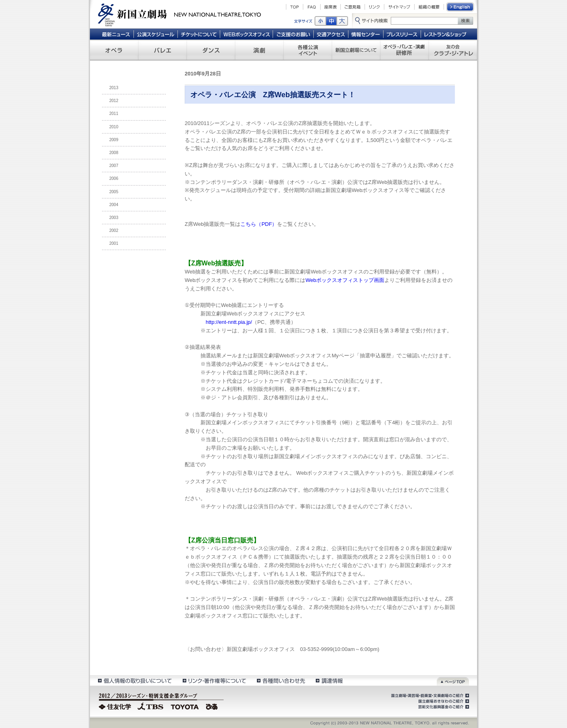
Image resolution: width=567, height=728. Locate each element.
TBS (150, 706)
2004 (114, 205)
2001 (114, 243)
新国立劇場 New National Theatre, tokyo (179, 14)
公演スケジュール (155, 34)
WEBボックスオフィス (247, 34)
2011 (114, 114)
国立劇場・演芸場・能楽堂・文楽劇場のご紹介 (429, 696)
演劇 (259, 50)
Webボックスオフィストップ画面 (345, 280)
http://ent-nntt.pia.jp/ (229, 322)
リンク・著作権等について (214, 681)
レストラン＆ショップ (446, 34)
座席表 (330, 7)
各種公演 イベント (308, 50)
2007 (114, 166)
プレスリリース (402, 34)
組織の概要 (429, 7)
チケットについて (199, 34)
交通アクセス (331, 34)
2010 (114, 127)
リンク (374, 7)
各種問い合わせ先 (280, 681)
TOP (295, 7)
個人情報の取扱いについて (134, 681)
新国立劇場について (356, 50)
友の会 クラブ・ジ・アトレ (453, 50)
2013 (114, 88)
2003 (114, 218)
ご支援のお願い (293, 34)
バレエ (163, 50)
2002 (114, 230)
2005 (114, 192)
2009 (114, 140)
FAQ (312, 7)
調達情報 (329, 681)
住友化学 (116, 706)
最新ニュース (116, 34)
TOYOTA (185, 706)
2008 (114, 153)
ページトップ (453, 681)
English (461, 7)
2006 (114, 178)
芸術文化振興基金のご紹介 (443, 707)
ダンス (211, 50)
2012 (114, 101)
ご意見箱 (353, 7)
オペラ (114, 50)
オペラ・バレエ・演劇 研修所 (404, 50)
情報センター (366, 34)
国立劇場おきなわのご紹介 (443, 701)
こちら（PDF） (259, 224)
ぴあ (213, 706)
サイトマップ (399, 7)
